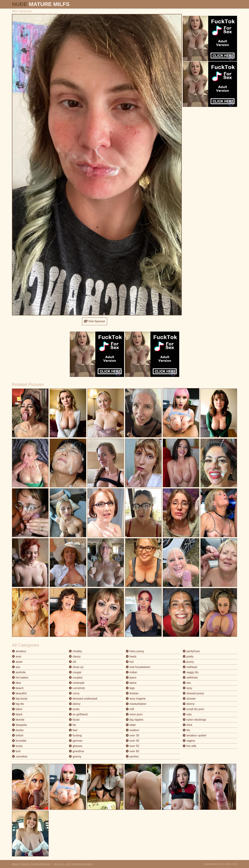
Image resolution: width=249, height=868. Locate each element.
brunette (19, 741)
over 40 (132, 741)
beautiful (19, 693)
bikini (17, 709)
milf (130, 709)
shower (189, 699)
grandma (76, 751)
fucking (75, 735)
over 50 (132, 746)
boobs (18, 730)
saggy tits (191, 672)
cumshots (77, 688)
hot (130, 662)
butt (16, 751)
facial (74, 720)
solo (187, 714)
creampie (77, 683)
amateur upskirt (195, 735)
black (17, 714)
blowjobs (19, 725)
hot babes (20, 678)
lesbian (132, 693)
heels (131, 656)
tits (186, 730)
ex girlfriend (78, 714)
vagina (189, 741)
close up (76, 667)
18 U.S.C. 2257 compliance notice (73, 864)
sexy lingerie (136, 699)
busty (17, 746)
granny (75, 756)
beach (18, 688)
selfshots (190, 678)
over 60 (132, 751)
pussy (188, 662)
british (18, 735)
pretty (188, 656)
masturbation (136, 704)
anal (17, 656)
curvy (74, 693)
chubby (75, 651)
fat (72, 725)
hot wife (190, 746)
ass (16, 667)
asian (17, 662)
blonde (18, 720)
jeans (131, 678)
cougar (75, 672)
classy (75, 656)
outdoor (133, 730)
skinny (189, 704)
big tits (18, 704)
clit (72, 662)
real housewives (138, 667)
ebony (75, 704)
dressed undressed (83, 699)
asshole (19, 672)
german (76, 741)
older (131, 725)
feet (73, 730)
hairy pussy (135, 651)
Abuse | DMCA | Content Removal (31, 864)
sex (187, 683)
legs (130, 688)
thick (187, 725)
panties (132, 756)
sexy (187, 688)
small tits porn (193, 709)
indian (131, 672)
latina (131, 683)
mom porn (134, 714)
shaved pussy (193, 693)
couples (76, 678)
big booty (20, 699)
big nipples (135, 720)
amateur (19, 651)
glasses (76, 746)
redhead (190, 667)
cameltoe (20, 756)
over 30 (132, 735)
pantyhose (191, 651)
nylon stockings (194, 720)
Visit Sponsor (95, 321)
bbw (16, 683)
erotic (74, 709)
